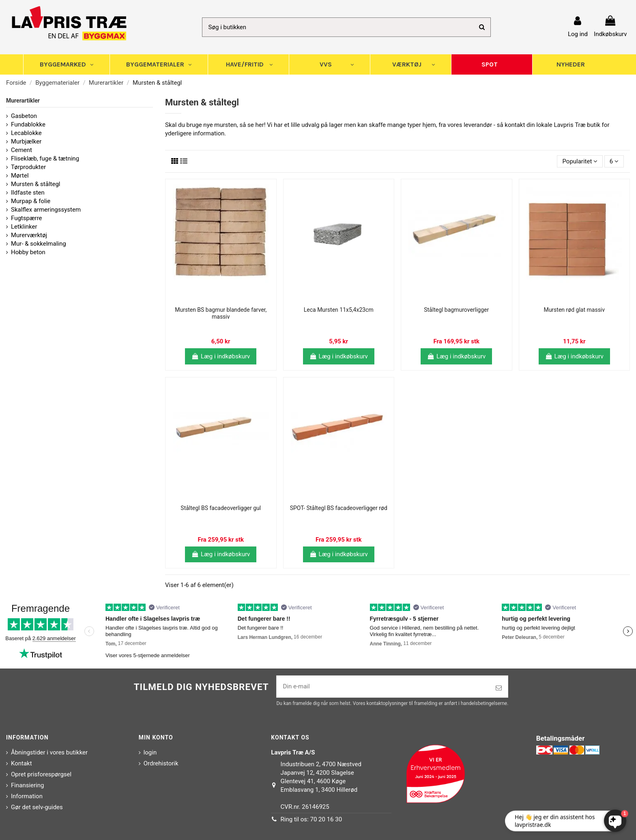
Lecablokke (26, 133)
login (150, 752)
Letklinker (24, 227)
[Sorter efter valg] (580, 162)
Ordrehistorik (161, 763)
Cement (21, 150)
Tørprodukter (28, 167)
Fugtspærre (27, 218)
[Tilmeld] (499, 688)
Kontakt (21, 763)
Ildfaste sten (28, 193)
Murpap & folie (31, 201)
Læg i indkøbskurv (221, 356)
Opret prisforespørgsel (41, 774)
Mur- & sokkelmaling (39, 244)
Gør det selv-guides (37, 807)
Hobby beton (28, 252)
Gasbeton (24, 116)
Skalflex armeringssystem (46, 210)
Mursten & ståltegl (36, 184)
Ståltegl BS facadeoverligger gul (221, 508)
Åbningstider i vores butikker (49, 752)
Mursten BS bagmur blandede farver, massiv (221, 313)
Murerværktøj (29, 235)
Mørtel (20, 176)
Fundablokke (28, 124)
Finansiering (27, 785)
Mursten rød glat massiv (574, 310)
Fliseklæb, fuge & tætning (45, 159)
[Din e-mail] (383, 687)
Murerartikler (23, 101)
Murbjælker (26, 141)
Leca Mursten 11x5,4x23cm (339, 310)
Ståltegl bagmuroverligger (456, 310)
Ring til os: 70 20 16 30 (312, 819)
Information (27, 796)
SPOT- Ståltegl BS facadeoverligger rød (339, 508)
